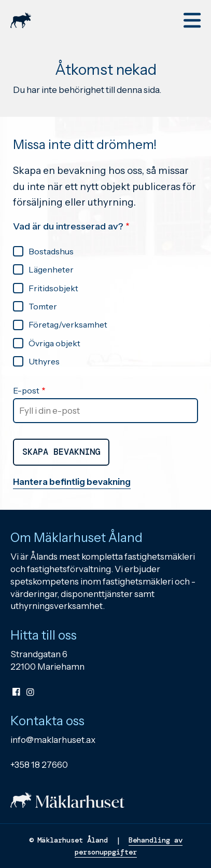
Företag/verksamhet (68, 324)
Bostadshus (51, 251)
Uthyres (44, 361)
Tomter (43, 306)
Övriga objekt (54, 343)
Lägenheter (51, 269)
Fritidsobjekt (53, 288)
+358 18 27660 (39, 765)
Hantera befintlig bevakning (72, 482)
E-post (26, 390)
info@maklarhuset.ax (53, 740)
